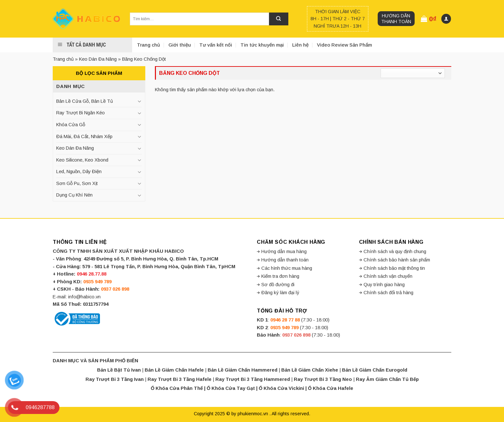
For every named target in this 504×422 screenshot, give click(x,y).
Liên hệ (300, 45)
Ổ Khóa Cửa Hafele (331, 388)
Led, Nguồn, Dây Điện (79, 171)
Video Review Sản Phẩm (344, 45)
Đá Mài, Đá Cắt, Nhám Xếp (84, 136)
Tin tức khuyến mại (262, 45)
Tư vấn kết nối (216, 45)
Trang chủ (148, 45)
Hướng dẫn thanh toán (396, 19)
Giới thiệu (180, 45)
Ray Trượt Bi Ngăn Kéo (81, 113)
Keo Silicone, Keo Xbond (82, 160)
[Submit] (279, 19)
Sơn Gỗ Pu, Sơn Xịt (77, 183)
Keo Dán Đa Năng (98, 59)
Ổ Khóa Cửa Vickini (281, 388)
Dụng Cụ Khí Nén (74, 195)
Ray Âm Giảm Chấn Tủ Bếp (387, 379)
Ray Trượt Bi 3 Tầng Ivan (115, 379)
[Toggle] (139, 101)
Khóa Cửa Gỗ (71, 125)
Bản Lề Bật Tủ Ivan (119, 370)
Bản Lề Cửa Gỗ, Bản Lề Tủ (85, 101)
